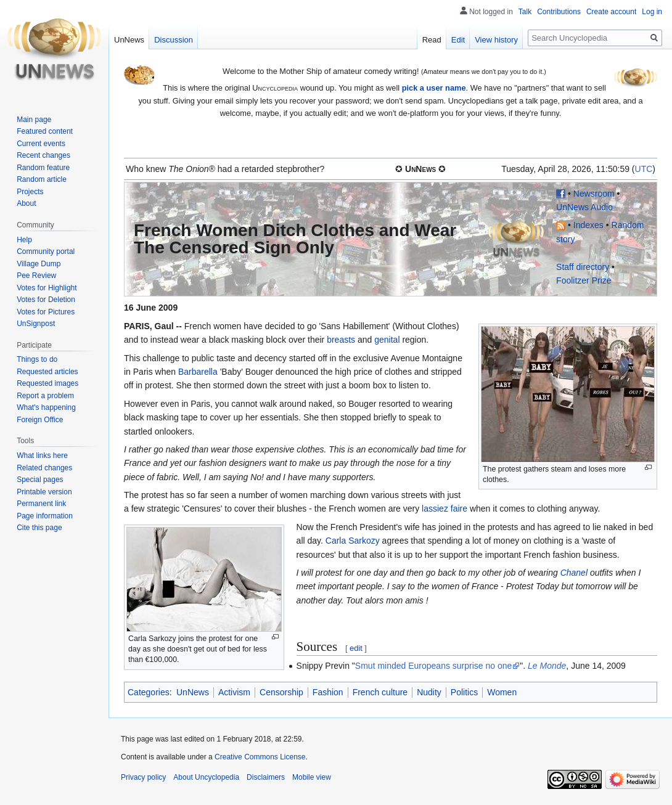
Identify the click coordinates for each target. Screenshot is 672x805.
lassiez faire (445, 509)
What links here (42, 456)
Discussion (174, 40)
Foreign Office (40, 420)
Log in (652, 12)
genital (387, 340)
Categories (149, 692)
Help (24, 240)
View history (496, 40)
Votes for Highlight (47, 288)
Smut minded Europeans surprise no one (433, 666)
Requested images (47, 383)
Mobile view (312, 777)
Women (502, 692)
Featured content (45, 131)
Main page (34, 120)
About (26, 203)
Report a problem (45, 396)
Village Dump (39, 264)
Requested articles (47, 372)
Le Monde (547, 666)
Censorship (281, 692)
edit (356, 648)
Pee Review (36, 276)
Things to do (37, 359)
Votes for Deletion (46, 300)
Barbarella (198, 372)
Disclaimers (266, 777)
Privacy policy (143, 777)
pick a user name (434, 88)
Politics (464, 692)
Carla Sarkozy (353, 541)
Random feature (43, 168)
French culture (380, 692)
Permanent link (41, 504)
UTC (644, 169)
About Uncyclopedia (206, 777)
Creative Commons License (260, 757)
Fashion (328, 692)
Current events (41, 144)
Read (432, 40)
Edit (458, 40)
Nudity (429, 692)
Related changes (44, 468)
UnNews (193, 692)
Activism (234, 692)
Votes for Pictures (46, 312)
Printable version (44, 492)
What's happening (46, 407)
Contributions (559, 12)
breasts (341, 340)
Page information (45, 516)
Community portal (46, 251)
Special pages (40, 480)
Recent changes (43, 155)
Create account (611, 12)
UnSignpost (36, 324)
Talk (525, 12)
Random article (42, 179)
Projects (30, 192)
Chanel (574, 573)
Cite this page (39, 528)
